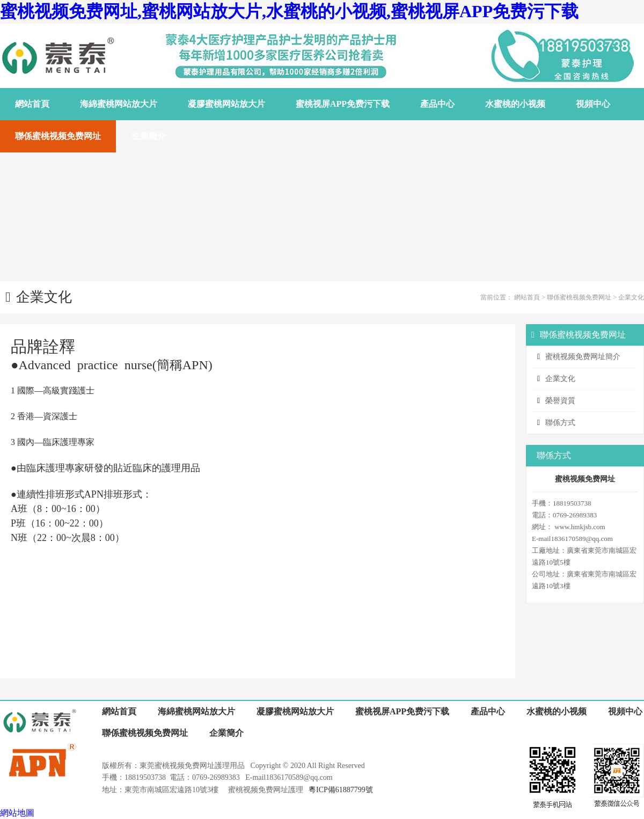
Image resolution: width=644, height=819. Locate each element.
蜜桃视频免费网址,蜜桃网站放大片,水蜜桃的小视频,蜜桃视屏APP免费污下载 (289, 11)
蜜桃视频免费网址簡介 (583, 357)
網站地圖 (17, 813)
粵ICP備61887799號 (341, 790)
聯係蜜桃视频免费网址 (579, 297)
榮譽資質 (560, 401)
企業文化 (631, 297)
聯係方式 (560, 423)
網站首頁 (527, 297)
